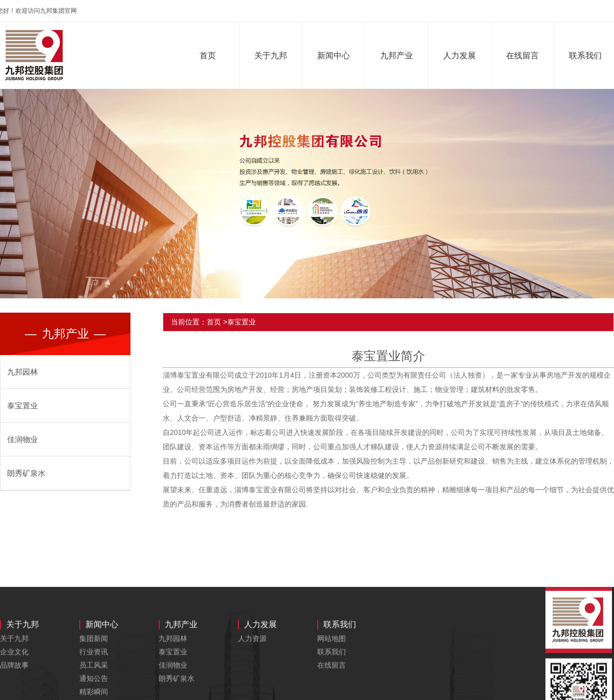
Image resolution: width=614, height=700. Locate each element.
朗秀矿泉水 (26, 473)
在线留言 (523, 56)
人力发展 (461, 56)
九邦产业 (398, 56)
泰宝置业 (23, 406)
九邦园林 (23, 372)
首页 (209, 56)
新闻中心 (335, 56)
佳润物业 (23, 439)
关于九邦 (272, 56)
